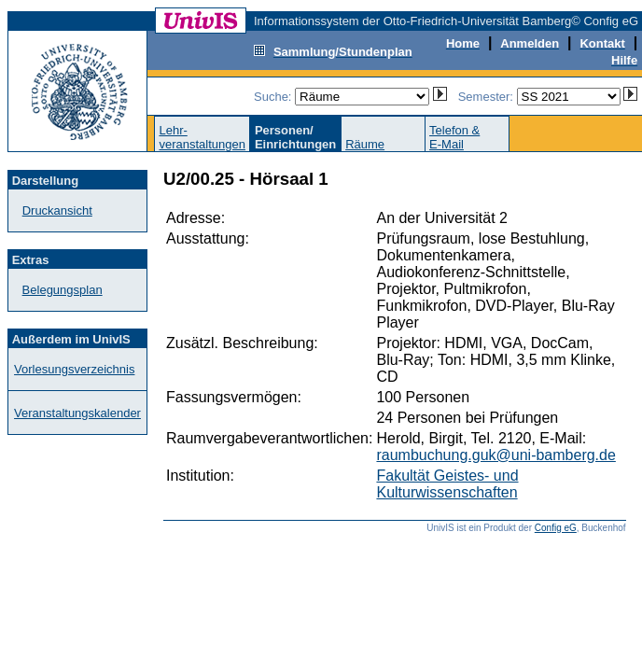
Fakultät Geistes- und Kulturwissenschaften (447, 484)
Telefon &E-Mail (454, 137)
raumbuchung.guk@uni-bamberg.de (495, 455)
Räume (365, 144)
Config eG (556, 528)
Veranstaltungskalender (77, 413)
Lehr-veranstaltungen (202, 137)
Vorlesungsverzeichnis (74, 369)
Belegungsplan (63, 290)
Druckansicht (57, 210)
